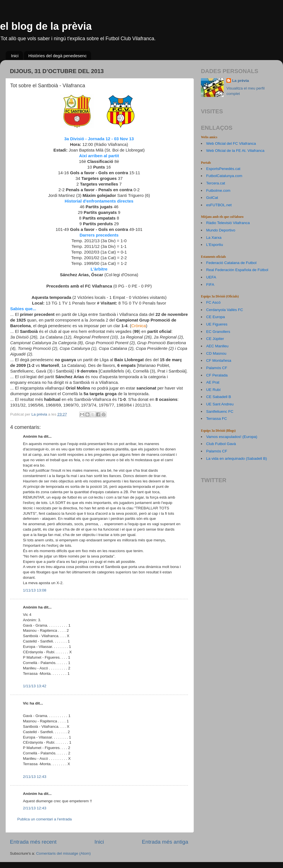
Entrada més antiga (165, 842)
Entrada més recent (33, 842)
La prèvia (240, 81)
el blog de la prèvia (46, 26)
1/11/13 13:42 (35, 686)
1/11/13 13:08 (35, 590)
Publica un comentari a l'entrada (44, 819)
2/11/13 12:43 (35, 777)
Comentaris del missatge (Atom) (64, 853)
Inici (15, 56)
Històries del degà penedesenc (57, 56)
